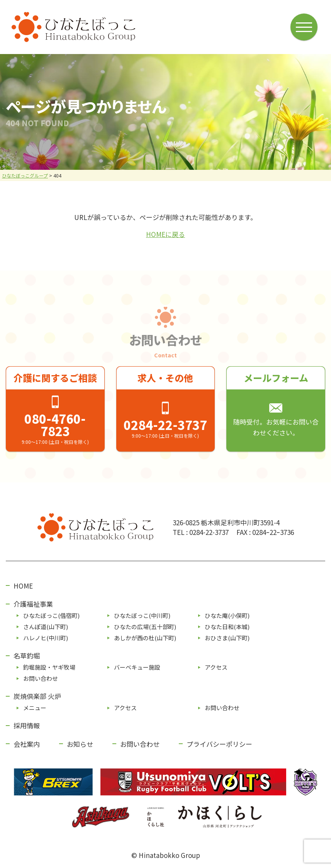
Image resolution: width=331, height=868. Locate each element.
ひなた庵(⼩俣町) (227, 615)
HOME (23, 586)
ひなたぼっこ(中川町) (142, 615)
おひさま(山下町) (227, 638)
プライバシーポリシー (219, 744)
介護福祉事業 (33, 604)
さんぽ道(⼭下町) (46, 627)
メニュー (35, 708)
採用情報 (27, 725)
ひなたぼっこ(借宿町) (51, 615)
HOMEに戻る (165, 234)
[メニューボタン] (305, 26)
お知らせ (80, 744)
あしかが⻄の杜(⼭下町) (145, 638)
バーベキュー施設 (137, 667)
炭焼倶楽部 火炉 (37, 696)
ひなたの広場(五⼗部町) (145, 627)
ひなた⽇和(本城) (227, 627)
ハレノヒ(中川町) (46, 638)
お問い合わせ (41, 678)
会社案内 (27, 744)
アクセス (216, 667)
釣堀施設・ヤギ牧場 (49, 667)
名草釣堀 (27, 656)
